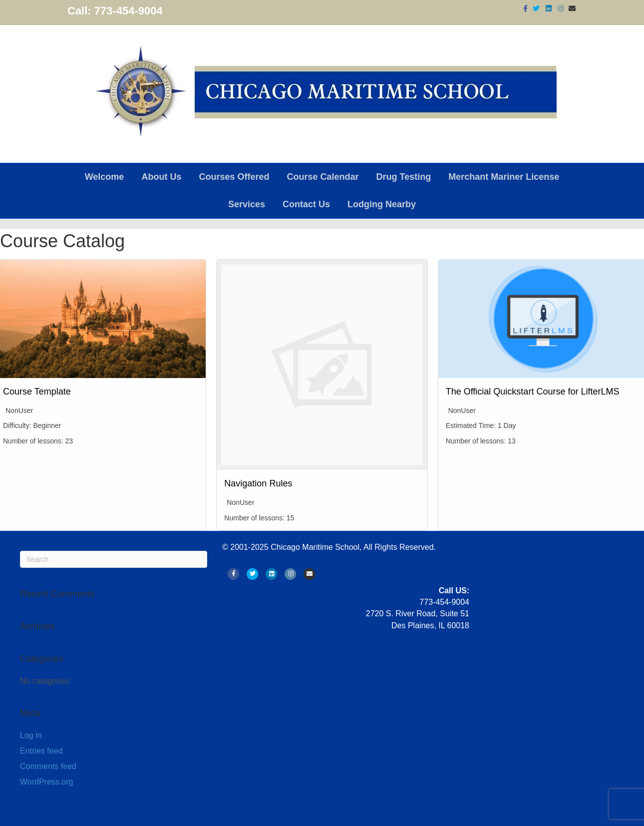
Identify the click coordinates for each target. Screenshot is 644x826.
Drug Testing (404, 177)
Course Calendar (322, 177)
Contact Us (306, 204)
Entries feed (41, 751)
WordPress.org (46, 782)
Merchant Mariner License (504, 177)
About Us (161, 177)
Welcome (105, 177)
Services (247, 204)
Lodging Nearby (382, 204)
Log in (31, 735)
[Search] (114, 559)
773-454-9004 (129, 11)
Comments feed (48, 766)
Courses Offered (234, 177)
